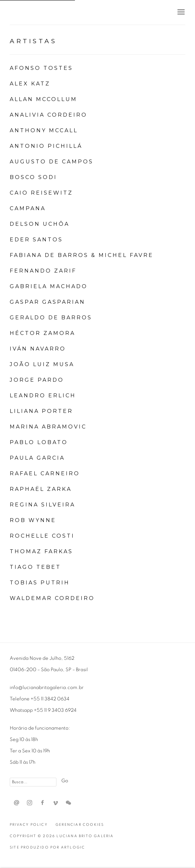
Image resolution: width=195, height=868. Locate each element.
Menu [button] (180, 12)
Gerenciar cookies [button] (80, 825)
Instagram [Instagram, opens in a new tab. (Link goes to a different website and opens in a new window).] (30, 803)
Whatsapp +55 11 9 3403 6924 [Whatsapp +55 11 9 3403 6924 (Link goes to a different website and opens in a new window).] (43, 710)
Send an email (17, 803)
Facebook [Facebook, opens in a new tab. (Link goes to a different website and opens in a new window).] (43, 803)
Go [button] (65, 781)
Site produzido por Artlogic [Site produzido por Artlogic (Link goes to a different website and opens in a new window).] (47, 847)
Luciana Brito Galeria (52, 13)
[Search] (33, 782)
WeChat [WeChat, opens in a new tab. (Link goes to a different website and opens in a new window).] (68, 803)
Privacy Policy (29, 825)
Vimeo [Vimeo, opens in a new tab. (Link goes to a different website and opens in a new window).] (55, 803)
